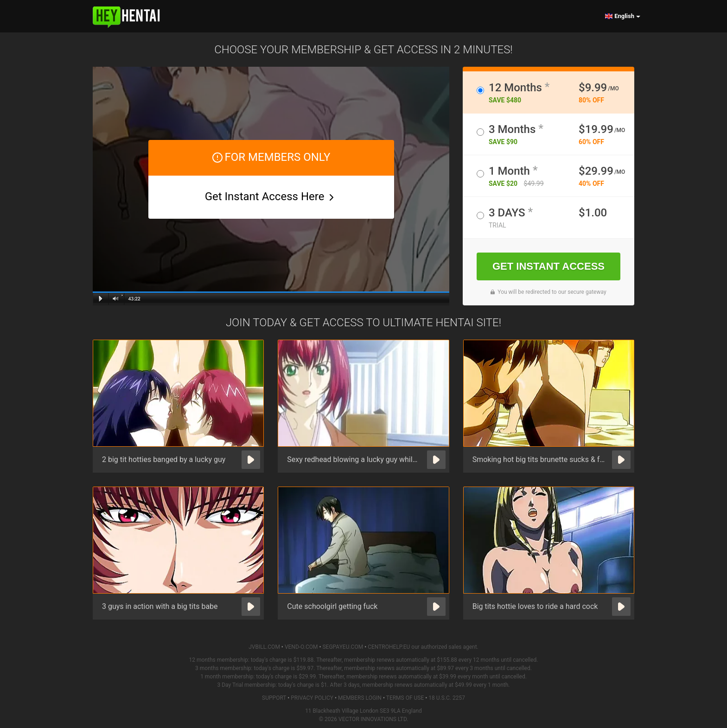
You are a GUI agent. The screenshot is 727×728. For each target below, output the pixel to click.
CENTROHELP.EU (389, 647)
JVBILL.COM (264, 647)
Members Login (360, 698)
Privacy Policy (312, 698)
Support (274, 698)
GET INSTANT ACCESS (548, 266)
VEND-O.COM (301, 647)
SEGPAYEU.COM (343, 647)
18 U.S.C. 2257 (447, 698)
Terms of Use (405, 698)
